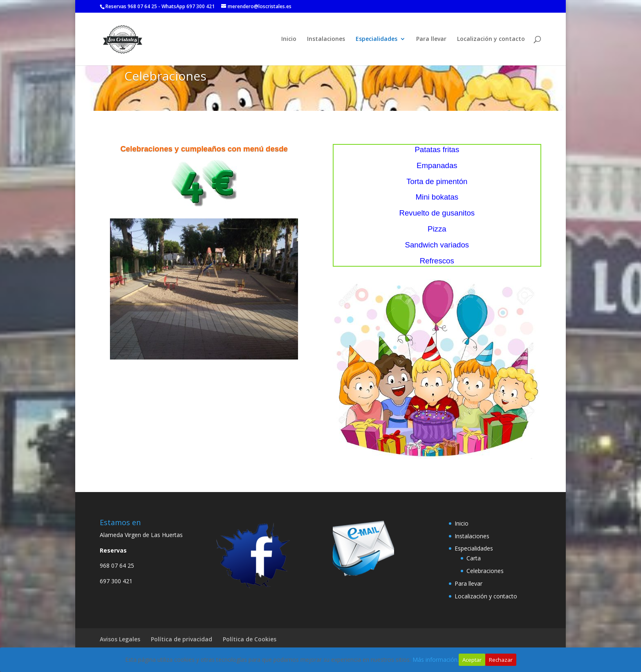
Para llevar (431, 39)
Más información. (436, 660)
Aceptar (472, 660)
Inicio (289, 39)
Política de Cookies (250, 639)
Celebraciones (485, 571)
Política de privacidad (182, 639)
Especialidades (377, 39)
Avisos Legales (120, 639)
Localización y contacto (491, 39)
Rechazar (501, 660)
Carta (474, 558)
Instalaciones (326, 39)
